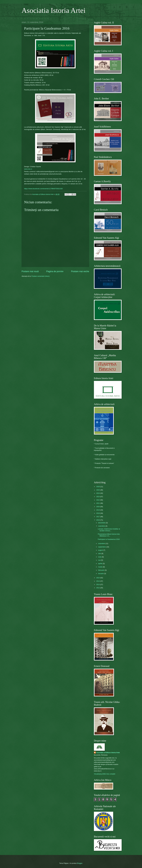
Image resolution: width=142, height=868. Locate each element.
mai (100, 560)
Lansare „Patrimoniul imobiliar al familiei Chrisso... (109, 530)
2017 (98, 517)
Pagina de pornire (55, 271)
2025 (98, 490)
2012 (98, 588)
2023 (98, 497)
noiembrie (102, 526)
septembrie (102, 547)
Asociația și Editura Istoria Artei (108, 753)
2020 (98, 507)
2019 (98, 510)
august (101, 550)
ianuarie (101, 574)
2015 (98, 578)
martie (100, 567)
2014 (98, 581)
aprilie (100, 563)
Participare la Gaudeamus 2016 (109, 539)
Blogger (80, 863)
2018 (98, 513)
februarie (101, 570)
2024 (98, 493)
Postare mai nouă (30, 271)
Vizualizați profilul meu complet (105, 774)
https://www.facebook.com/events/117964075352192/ (43, 189)
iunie (100, 557)
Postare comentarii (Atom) (41, 276)
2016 (98, 520)
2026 (98, 487)
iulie (100, 553)
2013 (98, 584)
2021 (98, 503)
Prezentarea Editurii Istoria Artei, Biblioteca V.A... (109, 535)
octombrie (102, 543)
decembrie (102, 523)
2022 (98, 500)
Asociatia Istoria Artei (54, 10)
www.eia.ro (28, 169)
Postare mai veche (80, 271)
